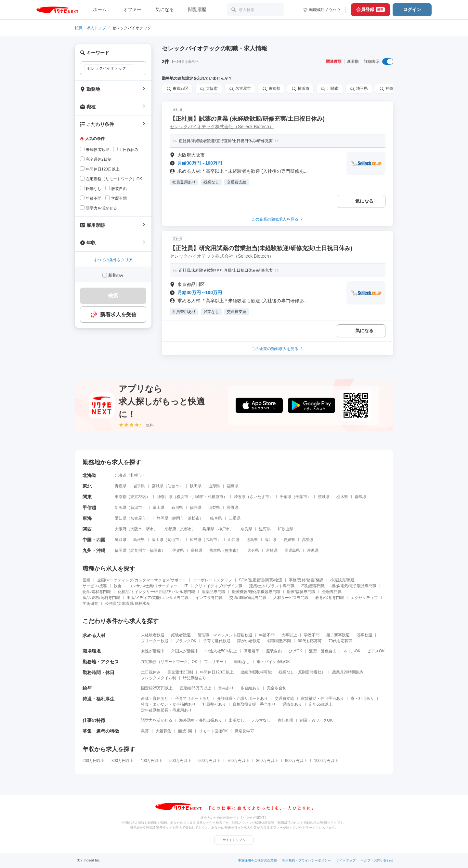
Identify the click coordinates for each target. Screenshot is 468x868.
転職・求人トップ (90, 28)
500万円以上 (180, 761)
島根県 (139, 540)
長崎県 (197, 550)
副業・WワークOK (316, 720)
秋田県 (196, 486)
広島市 (211, 540)
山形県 (214, 486)
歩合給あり (250, 688)
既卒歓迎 (364, 635)
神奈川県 (390, 89)
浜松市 (194, 518)
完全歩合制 (277, 688)
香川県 (271, 540)
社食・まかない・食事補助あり (168, 704)
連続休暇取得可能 (256, 672)
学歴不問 (312, 635)
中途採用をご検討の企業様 (257, 860)
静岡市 (178, 518)
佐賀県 (178, 550)
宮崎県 (272, 550)
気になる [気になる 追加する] (364, 201)
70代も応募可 (340, 641)
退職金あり (292, 704)
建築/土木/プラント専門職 (272, 586)
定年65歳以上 (321, 704)
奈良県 (246, 529)
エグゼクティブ (364, 598)
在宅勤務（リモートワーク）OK (169, 662)
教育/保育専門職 (329, 598)
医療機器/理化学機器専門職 (256, 592)
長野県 (233, 508)
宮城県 (158, 486)
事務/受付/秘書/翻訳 (306, 580)
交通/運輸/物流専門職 (248, 598)
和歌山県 (285, 529)
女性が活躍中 (153, 651)
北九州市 (138, 550)
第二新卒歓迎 (338, 635)
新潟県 (121, 508)
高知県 (308, 540)
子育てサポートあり (193, 698)
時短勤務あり (195, 678)
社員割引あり (214, 704)
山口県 (234, 540)
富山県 (159, 508)
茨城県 (324, 497)
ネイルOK (352, 651)
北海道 (121, 475)
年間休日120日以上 (217, 672)
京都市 (186, 529)
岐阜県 (216, 518)
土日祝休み (151, 672)
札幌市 (136, 475)
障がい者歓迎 (249, 641)
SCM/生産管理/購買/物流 (260, 580)
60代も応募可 (310, 641)
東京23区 (177, 89)
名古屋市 (240, 89)
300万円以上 (123, 761)
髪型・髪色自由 (323, 651)
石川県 (177, 508)
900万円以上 (296, 761)
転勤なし (242, 662)
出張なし (237, 720)
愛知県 (121, 518)
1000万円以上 (326, 761)
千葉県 (286, 497)
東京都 (271, 89)
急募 (145, 731)
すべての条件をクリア (113, 260)
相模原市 (215, 497)
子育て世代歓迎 (217, 641)
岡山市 (173, 540)
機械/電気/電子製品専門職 (354, 586)
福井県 (196, 508)
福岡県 (121, 550)
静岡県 (162, 518)
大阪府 (121, 529)
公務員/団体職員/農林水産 (128, 604)
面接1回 (185, 731)
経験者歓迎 (181, 635)
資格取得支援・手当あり (254, 704)
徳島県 (252, 540)
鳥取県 (121, 540)
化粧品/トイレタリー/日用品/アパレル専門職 (156, 592)
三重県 (235, 518)
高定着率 (252, 651)
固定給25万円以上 (157, 688)
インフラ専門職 (209, 598)
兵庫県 (208, 529)
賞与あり (226, 688)
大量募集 (163, 731)
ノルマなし (261, 720)
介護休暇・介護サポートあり (242, 698)
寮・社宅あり (362, 698)
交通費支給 (284, 698)
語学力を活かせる (157, 720)
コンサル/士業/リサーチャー (153, 586)
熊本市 (231, 550)
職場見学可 (244, 731)
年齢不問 (267, 635)
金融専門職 (332, 592)
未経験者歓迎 (153, 635)
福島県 (233, 486)
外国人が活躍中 (185, 651)
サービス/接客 (95, 586)
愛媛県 (289, 540)
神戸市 (224, 529)
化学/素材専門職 (97, 592)
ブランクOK (186, 641)
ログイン (412, 9)
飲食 (118, 586)
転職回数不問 (279, 641)
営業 (86, 580)
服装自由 (274, 651)
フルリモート (216, 662)
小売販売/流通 (342, 580)
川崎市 (330, 89)
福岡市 (156, 550)
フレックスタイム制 (159, 678)
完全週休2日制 (180, 672)
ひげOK (295, 651)
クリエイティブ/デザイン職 (219, 586)
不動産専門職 (313, 586)
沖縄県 (313, 550)
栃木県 (342, 497)
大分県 (253, 550)
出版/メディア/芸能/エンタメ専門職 (158, 598)
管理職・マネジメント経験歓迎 (225, 635)
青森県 (121, 486)
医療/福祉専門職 (301, 592)
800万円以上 (267, 761)
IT (186, 586)
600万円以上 (209, 761)
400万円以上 (151, 761)
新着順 (353, 61)
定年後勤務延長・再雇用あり (166, 710)
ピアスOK (376, 651)
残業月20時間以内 (348, 672)
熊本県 (215, 550)
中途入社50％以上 (221, 651)
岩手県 (139, 486)
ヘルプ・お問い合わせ (377, 860)
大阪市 (209, 89)
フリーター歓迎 (155, 641)
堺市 (150, 529)
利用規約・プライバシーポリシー (306, 860)
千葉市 (301, 497)
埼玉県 (359, 89)
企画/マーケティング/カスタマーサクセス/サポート (142, 580)
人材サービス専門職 (291, 598)
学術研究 (90, 604)
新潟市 (136, 508)
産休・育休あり (155, 698)
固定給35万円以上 (195, 688)
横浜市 (300, 89)
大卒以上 (289, 635)
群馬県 (361, 497)
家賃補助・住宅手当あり (322, 698)
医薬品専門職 (214, 592)
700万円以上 (238, 761)
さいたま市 (259, 497)
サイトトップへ (234, 840)
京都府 (170, 529)
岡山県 (158, 540)
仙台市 (173, 486)
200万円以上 (94, 761)
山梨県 (214, 508)
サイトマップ (346, 860)
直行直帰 (285, 720)
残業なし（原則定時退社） (302, 672)
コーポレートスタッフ (213, 580)
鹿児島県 (292, 550)
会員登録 (370, 9)
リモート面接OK (213, 731)
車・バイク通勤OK (273, 662)
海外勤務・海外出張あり (201, 720)
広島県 (196, 540)
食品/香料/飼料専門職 (101, 598)
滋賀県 (265, 529)
